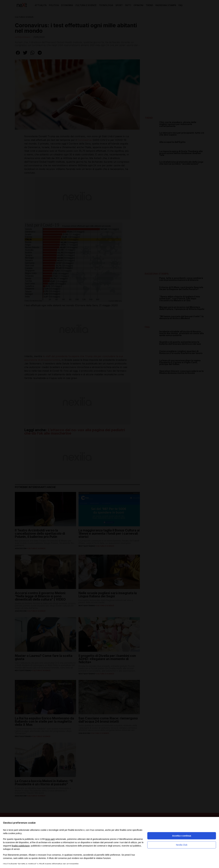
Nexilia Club (182, 845)
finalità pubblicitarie (21, 846)
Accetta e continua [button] (182, 836)
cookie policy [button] (15, 833)
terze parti (50, 839)
